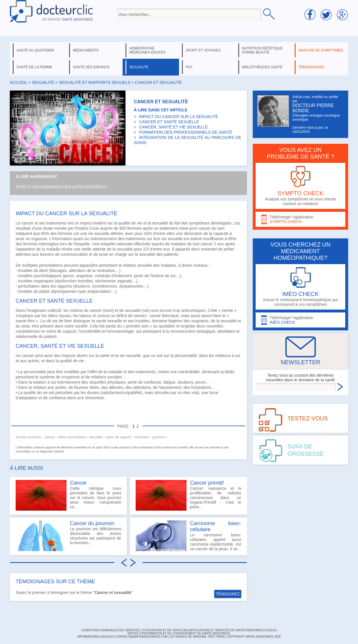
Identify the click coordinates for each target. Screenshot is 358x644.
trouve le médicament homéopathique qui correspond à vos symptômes (300, 287)
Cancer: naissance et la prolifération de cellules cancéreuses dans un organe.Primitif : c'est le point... (188, 495)
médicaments (86, 50)
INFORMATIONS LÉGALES (95, 637)
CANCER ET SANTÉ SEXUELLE (169, 122)
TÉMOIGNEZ (228, 594)
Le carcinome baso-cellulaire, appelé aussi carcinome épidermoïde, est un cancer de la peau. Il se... (188, 536)
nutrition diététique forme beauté (262, 50)
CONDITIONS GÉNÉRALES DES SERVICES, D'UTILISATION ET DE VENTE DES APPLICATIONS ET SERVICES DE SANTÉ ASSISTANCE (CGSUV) (179, 630)
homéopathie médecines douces (147, 50)
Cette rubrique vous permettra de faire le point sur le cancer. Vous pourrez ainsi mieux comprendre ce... (68, 495)
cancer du (208, 228)
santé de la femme (34, 67)
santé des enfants (91, 67)
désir (44, 271)
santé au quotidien (35, 50)
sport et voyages (203, 50)
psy (189, 67)
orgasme (39, 239)
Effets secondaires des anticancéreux (61, 187)
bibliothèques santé (262, 67)
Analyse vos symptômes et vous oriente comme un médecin (300, 186)
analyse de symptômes (321, 50)
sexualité (139, 67)
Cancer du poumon (92, 523)
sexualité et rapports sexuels (95, 82)
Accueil (19, 82)
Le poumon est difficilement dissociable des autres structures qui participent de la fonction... (68, 536)
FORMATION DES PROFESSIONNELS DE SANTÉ (186, 132)
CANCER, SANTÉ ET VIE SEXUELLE (174, 127)
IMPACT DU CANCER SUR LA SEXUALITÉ (179, 117)
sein (221, 228)
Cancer (78, 483)
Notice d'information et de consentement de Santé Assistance (179, 633)
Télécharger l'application (300, 219)
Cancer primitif (207, 483)
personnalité (35, 372)
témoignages (311, 67)
